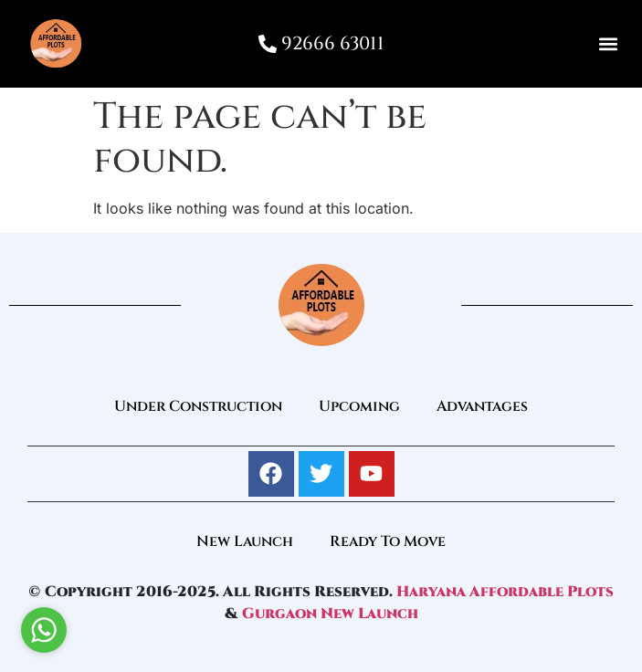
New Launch (245, 541)
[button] (609, 44)
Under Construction (198, 406)
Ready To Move (388, 541)
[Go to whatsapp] (44, 630)
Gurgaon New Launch (330, 614)
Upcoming (359, 406)
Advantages (482, 406)
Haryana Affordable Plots (505, 592)
